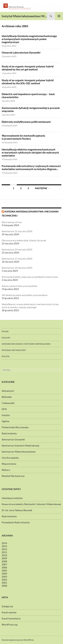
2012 (4, 549)
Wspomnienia (9, 464)
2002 (4, 580)
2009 (4, 558)
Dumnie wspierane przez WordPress (18, 640)
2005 (4, 570)
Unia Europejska (10, 458)
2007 (4, 564)
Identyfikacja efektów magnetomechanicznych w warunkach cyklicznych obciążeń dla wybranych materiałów (30, 152)
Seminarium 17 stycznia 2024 (17, 259)
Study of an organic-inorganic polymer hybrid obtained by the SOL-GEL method (28, 82)
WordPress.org (10, 624)
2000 (4, 586)
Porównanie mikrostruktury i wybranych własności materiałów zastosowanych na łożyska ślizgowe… (31, 168)
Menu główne (59, 16)
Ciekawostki (8, 403)
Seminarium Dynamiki (13, 439)
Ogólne (5, 421)
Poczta (6, 356)
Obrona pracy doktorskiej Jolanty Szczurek (24, 240)
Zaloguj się (7, 606)
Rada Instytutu (9, 433)
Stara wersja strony (12, 222)
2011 (4, 552)
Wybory (6, 470)
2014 (4, 543)
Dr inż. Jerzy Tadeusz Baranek (17, 510)
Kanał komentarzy (11, 618)
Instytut (6, 415)
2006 (4, 567)
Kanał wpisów (9, 612)
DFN (4, 409)
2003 (4, 577)
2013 (4, 546)
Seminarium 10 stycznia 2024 (17, 268)
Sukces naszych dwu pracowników (19, 286)
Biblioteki (7, 397)
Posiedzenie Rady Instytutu (16, 522)
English (6, 338)
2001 (4, 583)
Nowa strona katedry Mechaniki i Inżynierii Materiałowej (31, 504)
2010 (4, 555)
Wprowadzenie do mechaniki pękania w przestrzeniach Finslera (23, 137)
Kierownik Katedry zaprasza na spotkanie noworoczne (30, 277)
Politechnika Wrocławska (15, 427)
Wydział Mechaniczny (14, 350)
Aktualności (8, 391)
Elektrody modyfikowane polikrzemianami (26, 122)
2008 (4, 561)
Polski (5, 331)
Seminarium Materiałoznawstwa (19, 452)
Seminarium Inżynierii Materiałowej (20, 446)
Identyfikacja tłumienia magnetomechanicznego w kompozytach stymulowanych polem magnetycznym (29, 39)
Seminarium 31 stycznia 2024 (17, 231)
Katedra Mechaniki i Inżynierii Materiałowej (26, 344)
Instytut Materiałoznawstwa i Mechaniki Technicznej (24, 16)
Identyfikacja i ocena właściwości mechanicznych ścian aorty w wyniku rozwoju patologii (30, 306)
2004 (4, 574)
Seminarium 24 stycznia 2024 (17, 249)
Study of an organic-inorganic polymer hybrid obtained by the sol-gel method (28, 68)
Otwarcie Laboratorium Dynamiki (21, 53)
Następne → (43, 188)
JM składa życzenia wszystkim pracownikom (25, 295)
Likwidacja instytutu (12, 498)
